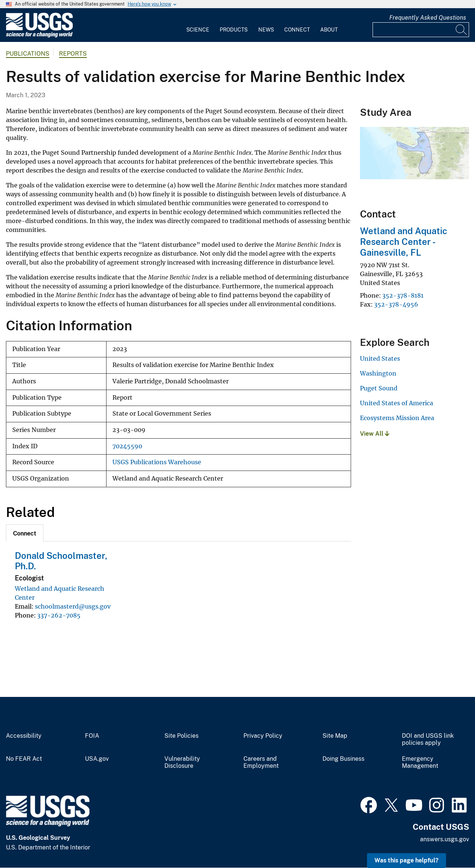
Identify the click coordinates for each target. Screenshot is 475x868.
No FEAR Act (24, 759)
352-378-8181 (403, 295)
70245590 (127, 446)
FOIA (92, 736)
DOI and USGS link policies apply (428, 739)
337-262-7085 (59, 615)
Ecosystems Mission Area (397, 418)
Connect (297, 30)
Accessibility (24, 736)
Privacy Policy (263, 736)
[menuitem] (198, 25)
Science (198, 30)
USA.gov (97, 759)
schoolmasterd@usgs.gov (73, 606)
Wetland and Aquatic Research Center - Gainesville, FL (404, 242)
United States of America (397, 403)
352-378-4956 (396, 304)
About (329, 30)
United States (380, 358)
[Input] (421, 30)
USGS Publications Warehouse (157, 462)
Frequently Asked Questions (428, 18)
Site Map (335, 736)
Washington (378, 373)
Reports (73, 54)
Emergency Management (420, 762)
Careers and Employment (261, 762)
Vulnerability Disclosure (182, 762)
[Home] (39, 36)
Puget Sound (379, 388)
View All (375, 434)
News (266, 30)
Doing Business (343, 759)
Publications (28, 54)
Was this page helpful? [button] (407, 860)
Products (234, 30)
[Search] (462, 30)
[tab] (25, 533)
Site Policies (181, 736)
